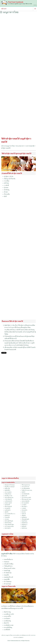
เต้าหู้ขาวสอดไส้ (6, 148)
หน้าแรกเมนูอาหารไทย (8, 146)
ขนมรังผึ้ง (7, 579)
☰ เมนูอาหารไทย (9, 12)
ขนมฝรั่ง (6, 575)
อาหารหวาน (16, 637)
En (36, 5)
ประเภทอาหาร (20, 146)
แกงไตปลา (4, 606)
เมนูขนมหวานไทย (7, 534)
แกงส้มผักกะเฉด (9, 625)
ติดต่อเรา (22, 637)
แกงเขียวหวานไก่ (9, 614)
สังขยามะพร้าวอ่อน (10, 568)
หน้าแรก (4, 9)
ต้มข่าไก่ (6, 623)
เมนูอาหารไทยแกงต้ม (9, 586)
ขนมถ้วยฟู (7, 571)
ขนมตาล (7, 562)
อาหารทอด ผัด (30, 146)
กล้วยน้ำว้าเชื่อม (9, 564)
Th (34, 5)
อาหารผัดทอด (23, 635)
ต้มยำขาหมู (7, 612)
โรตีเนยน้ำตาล (8, 566)
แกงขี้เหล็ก (7, 630)
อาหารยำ (28, 635)
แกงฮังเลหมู (7, 621)
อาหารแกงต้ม (16, 635)
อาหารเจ (33, 635)
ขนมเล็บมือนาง (8, 559)
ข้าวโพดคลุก (8, 582)
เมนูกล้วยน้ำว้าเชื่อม (7, 554)
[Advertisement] (18, 76)
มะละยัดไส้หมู (8, 627)
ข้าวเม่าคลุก (8, 584)
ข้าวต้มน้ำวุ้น (8, 573)
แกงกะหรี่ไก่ (8, 616)
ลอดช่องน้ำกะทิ (9, 577)
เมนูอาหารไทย (9, 635)
